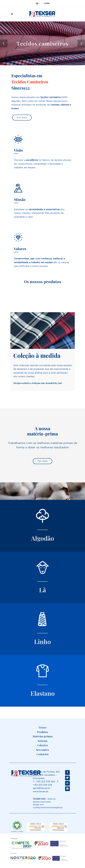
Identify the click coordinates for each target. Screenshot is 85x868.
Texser (42, 727)
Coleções (43, 745)
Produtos (42, 732)
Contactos (42, 754)
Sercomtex (43, 750)
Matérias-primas (43, 736)
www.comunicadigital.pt (51, 807)
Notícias (42, 741)
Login (47, 3)
